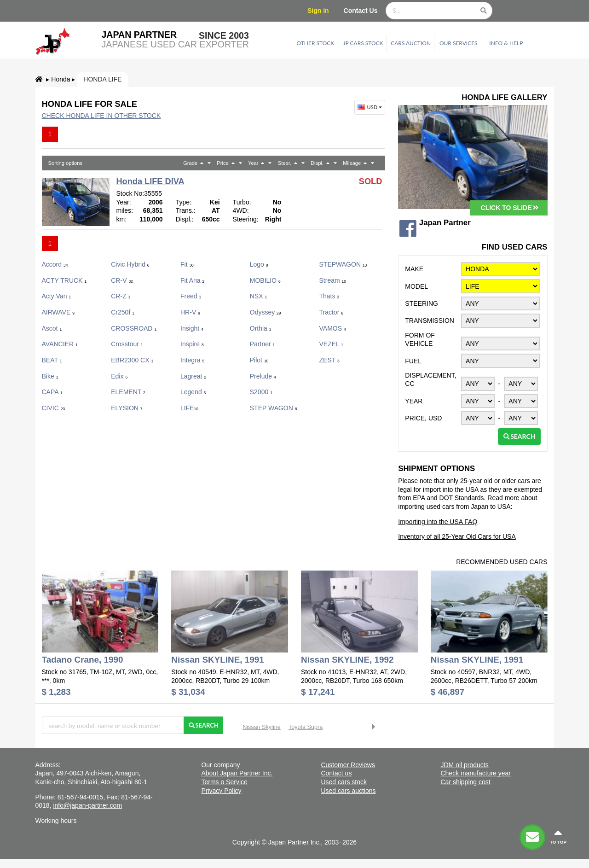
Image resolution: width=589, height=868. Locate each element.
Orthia (261, 328)
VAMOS (333, 328)
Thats (329, 296)
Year (414, 401)
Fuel (413, 361)
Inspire (192, 344)
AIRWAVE (58, 312)
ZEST (329, 360)
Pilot (259, 360)
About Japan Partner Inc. (237, 773)
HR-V (190, 312)
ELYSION (127, 408)
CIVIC (54, 408)
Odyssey (266, 312)
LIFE (189, 408)
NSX (258, 296)
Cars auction (411, 43)
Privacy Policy (221, 791)
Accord (55, 264)
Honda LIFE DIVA (150, 181)
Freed (191, 296)
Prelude (263, 376)
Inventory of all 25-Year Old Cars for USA (457, 536)
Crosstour (127, 344)
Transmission (430, 320)
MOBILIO (265, 280)
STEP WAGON (274, 408)
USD (371, 107)
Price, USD (423, 418)
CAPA (52, 392)
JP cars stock (363, 43)
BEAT (52, 360)
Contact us (336, 773)
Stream (333, 280)
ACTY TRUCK (64, 280)
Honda (61, 79)
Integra (192, 360)
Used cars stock (344, 782)
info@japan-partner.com (87, 805)
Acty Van (57, 296)
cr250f (123, 312)
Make (414, 269)
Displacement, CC (430, 380)
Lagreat (193, 376)
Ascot (52, 328)
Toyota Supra (306, 727)
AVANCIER (60, 344)
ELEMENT (128, 392)
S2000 (261, 392)
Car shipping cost (465, 782)
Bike (50, 376)
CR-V (122, 280)
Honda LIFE (102, 79)
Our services (459, 43)
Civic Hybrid (130, 264)
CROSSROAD (134, 328)
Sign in (318, 11)
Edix (119, 376)
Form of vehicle (420, 340)
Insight (192, 328)
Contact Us (361, 11)
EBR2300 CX (132, 360)
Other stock (316, 43)
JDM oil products (464, 765)
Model (416, 286)
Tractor (331, 312)
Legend (193, 392)
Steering (422, 303)
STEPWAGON (343, 264)
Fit (187, 264)
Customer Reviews (348, 765)
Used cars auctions (348, 791)
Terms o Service (224, 782)
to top (558, 836)
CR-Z (121, 296)
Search (519, 436)
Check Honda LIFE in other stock (101, 116)
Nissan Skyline (262, 727)
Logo (259, 264)
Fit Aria (192, 280)
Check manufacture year (476, 773)
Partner (262, 344)
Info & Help (506, 43)
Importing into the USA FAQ (438, 522)
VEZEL (331, 344)
